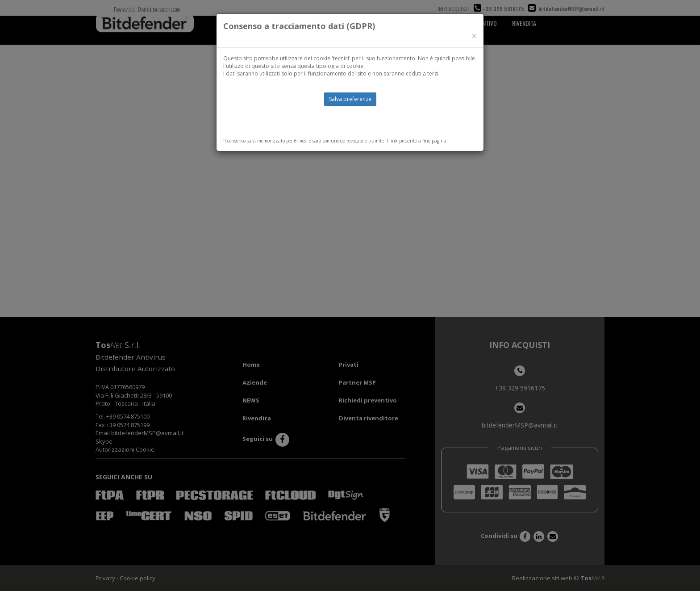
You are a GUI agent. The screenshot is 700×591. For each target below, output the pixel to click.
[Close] (474, 36)
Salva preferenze (350, 99)
